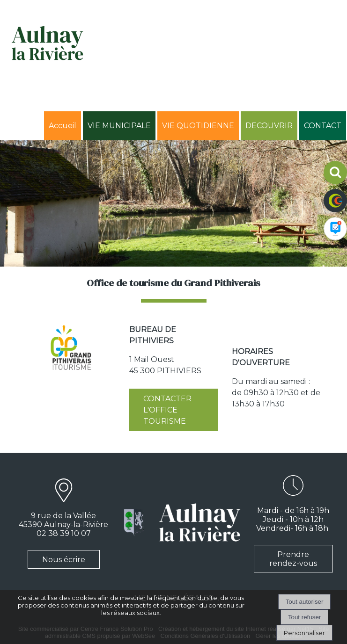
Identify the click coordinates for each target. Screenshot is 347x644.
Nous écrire (64, 560)
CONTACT (323, 126)
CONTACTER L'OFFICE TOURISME (167, 410)
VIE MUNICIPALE (119, 126)
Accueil (63, 126)
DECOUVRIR (269, 126)
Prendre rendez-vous (293, 559)
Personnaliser (304, 633)
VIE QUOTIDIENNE (198, 126)
